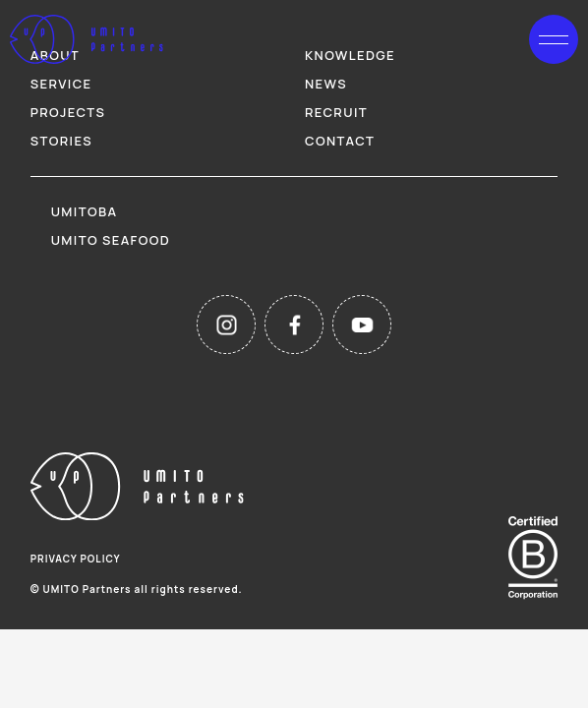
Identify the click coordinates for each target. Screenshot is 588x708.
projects (68, 112)
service (61, 84)
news (326, 84)
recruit (336, 112)
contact (340, 141)
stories (61, 141)
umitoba (85, 211)
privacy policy (76, 559)
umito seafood (111, 240)
